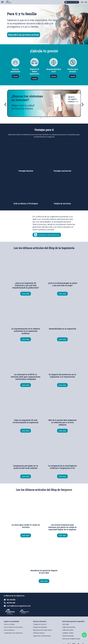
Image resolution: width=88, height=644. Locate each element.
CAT (82, 2)
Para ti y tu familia (9, 624)
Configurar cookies (68, 633)
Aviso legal (65, 624)
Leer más (26, 294)
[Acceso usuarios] (72, 2)
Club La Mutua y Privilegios (26, 204)
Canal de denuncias (68, 636)
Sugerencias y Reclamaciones (42, 636)
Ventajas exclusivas (62, 171)
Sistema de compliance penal (71, 639)
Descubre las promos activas (24, 35)
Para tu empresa (9, 630)
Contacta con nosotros (49, 235)
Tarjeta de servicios (62, 204)
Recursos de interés (40, 621)
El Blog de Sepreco (39, 633)
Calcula (15, 76)
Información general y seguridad (73, 621)
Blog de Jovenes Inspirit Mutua (42, 630)
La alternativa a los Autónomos (13, 633)
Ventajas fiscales (26, 171)
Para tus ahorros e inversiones (13, 627)
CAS (86, 2)
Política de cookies (68, 630)
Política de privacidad (69, 627)
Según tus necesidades (12, 621)
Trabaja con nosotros (40, 624)
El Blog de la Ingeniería (40, 627)
